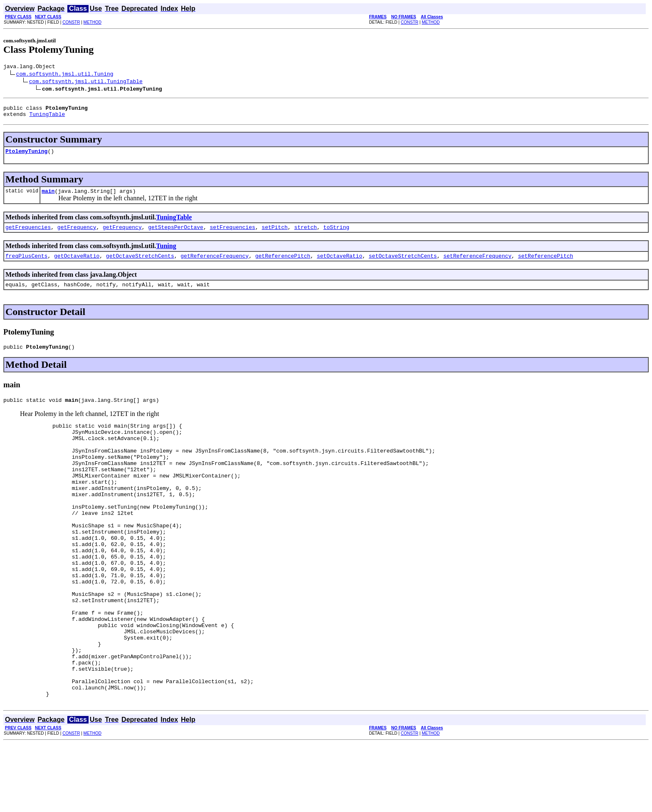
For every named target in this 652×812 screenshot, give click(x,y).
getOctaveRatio (77, 264)
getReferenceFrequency (215, 264)
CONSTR (71, 22)
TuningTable (47, 118)
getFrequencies (28, 234)
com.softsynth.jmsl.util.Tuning (65, 75)
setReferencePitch (546, 264)
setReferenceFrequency (477, 264)
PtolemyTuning (26, 156)
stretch (305, 234)
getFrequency (77, 234)
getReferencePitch (283, 264)
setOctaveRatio (340, 264)
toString (336, 234)
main (48, 197)
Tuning (166, 253)
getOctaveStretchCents (140, 264)
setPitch (274, 234)
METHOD (93, 22)
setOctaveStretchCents (403, 264)
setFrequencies (232, 234)
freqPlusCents (26, 264)
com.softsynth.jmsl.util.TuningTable (86, 82)
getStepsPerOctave (176, 234)
